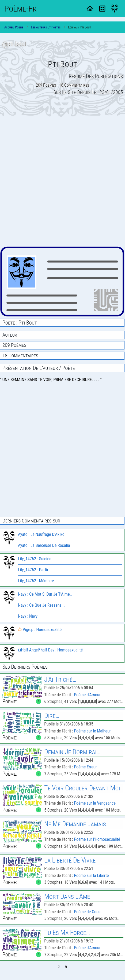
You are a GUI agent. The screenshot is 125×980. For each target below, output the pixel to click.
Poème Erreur (85, 767)
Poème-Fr (20, 9)
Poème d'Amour (87, 695)
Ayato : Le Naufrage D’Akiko (41, 534)
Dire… (52, 716)
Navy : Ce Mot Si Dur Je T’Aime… (45, 594)
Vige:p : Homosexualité (40, 630)
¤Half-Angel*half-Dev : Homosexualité (50, 650)
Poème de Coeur (88, 912)
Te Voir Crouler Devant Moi (82, 788)
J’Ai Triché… (60, 679)
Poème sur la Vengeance (95, 803)
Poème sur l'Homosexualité (97, 839)
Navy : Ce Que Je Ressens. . (41, 605)
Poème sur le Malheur (92, 731)
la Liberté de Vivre (70, 860)
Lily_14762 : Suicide (35, 559)
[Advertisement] (63, 181)
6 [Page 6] (66, 967)
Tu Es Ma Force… (67, 933)
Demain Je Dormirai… (72, 752)
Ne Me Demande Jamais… (77, 824)
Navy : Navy (28, 616)
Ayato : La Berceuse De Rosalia (44, 545)
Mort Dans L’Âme (67, 896)
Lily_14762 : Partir (33, 570)
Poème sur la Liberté (91, 876)
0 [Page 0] (59, 967)
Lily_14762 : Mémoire (36, 581)
